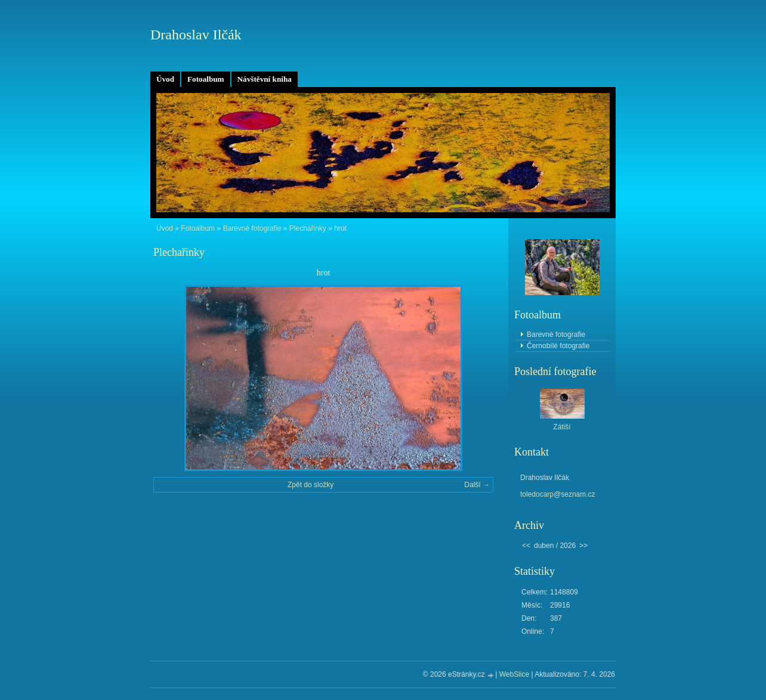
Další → (477, 485)
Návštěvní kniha (265, 79)
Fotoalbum (206, 79)
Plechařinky (308, 228)
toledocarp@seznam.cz (558, 494)
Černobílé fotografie (558, 346)
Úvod (165, 79)
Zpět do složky (311, 485)
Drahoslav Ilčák (196, 35)
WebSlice (514, 674)
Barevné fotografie (252, 228)
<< (526, 546)
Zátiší (562, 427)
